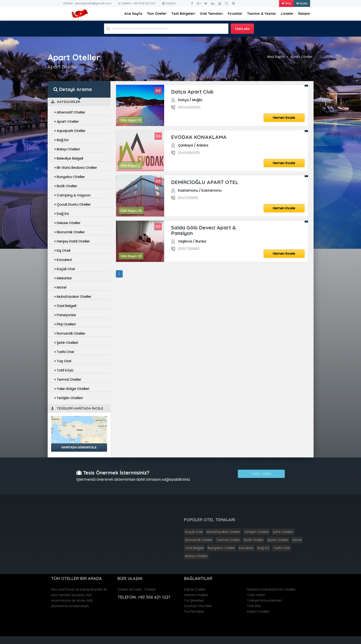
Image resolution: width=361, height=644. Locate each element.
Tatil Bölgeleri (183, 13)
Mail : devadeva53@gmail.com (88, 3)
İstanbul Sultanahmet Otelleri (271, 589)
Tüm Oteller (157, 13)
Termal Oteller (68, 379)
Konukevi (63, 260)
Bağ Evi (61, 140)
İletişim (304, 13)
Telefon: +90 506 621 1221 (137, 3)
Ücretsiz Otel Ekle (198, 606)
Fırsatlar (235, 13)
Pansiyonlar (65, 315)
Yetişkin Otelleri (69, 398)
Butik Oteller (66, 186)
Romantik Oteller (70, 333)
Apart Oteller (301, 57)
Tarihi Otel (64, 352)
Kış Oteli (62, 250)
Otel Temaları (211, 13)
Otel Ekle (254, 606)
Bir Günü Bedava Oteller (76, 168)
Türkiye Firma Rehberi (264, 600)
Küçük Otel (65, 269)
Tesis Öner (261, 474)
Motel (60, 287)
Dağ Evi (62, 214)
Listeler (287, 13)
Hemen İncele (284, 118)
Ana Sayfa (133, 13)
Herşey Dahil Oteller (72, 241)
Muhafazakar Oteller (73, 297)
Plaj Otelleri (65, 324)
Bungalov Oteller (70, 177)
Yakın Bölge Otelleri (72, 389)
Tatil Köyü (64, 370)
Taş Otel (63, 361)
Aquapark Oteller (70, 131)
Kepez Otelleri (258, 612)
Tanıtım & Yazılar (262, 13)
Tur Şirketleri (194, 600)
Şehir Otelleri (66, 343)
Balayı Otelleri (67, 149)
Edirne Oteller (195, 589)
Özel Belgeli (65, 306)
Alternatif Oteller (70, 112)
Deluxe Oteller (67, 223)
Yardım (169, 3)
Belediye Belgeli (69, 158)
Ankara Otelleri (196, 595)
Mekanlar (63, 278)
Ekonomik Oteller (70, 232)
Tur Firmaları (194, 612)
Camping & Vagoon (73, 195)
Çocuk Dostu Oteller (73, 204)
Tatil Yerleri (256, 595)
